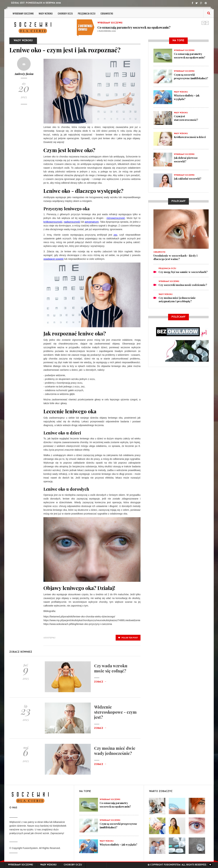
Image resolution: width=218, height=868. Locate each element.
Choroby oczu (65, 13)
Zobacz (100, 682)
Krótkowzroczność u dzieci (190, 137)
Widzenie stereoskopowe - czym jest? (115, 712)
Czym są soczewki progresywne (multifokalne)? (185, 78)
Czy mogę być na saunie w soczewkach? (183, 272)
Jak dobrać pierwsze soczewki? (186, 159)
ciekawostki (107, 13)
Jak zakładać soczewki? (188, 179)
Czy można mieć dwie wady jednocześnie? (115, 751)
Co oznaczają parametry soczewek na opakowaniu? (134, 27)
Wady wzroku (46, 13)
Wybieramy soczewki (23, 13)
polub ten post (128, 638)
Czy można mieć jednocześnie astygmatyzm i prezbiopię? (177, 299)
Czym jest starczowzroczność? (186, 118)
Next (207, 23)
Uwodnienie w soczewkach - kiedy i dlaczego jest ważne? (175, 257)
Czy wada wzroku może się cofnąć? (111, 668)
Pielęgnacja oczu (87, 13)
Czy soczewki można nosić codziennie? (183, 285)
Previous (203, 23)
